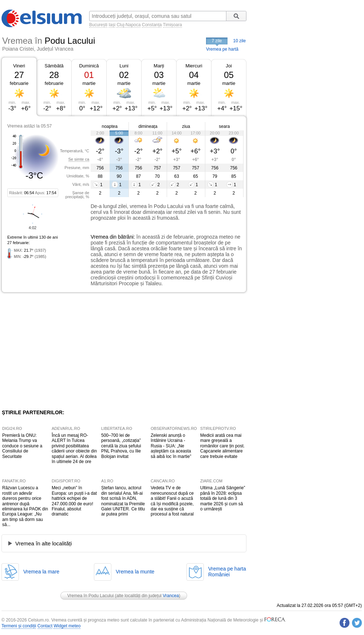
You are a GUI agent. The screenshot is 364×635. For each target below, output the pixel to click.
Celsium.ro (38, 620)
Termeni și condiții (19, 626)
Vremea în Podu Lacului (91, 596)
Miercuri (194, 66)
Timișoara (173, 25)
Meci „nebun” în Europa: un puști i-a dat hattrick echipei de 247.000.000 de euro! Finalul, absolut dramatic (74, 501)
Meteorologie (246, 620)
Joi (229, 66)
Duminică (89, 66)
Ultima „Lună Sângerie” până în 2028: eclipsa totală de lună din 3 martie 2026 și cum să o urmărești (223, 498)
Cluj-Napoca (128, 25)
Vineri (19, 66)
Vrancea (171, 596)
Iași (112, 25)
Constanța (152, 25)
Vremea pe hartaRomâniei (227, 572)
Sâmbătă (54, 66)
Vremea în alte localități (43, 543)
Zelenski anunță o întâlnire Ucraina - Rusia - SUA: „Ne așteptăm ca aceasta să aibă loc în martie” (171, 446)
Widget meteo (67, 626)
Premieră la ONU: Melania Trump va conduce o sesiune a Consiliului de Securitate (22, 446)
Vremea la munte (135, 572)
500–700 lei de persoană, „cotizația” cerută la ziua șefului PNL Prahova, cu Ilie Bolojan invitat (121, 446)
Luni (124, 66)
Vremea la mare (41, 572)
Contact (45, 626)
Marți (159, 66)
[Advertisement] (61, 351)
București (98, 25)
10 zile (240, 41)
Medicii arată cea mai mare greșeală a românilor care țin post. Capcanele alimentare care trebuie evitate (222, 446)
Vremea (100, 237)
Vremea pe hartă (222, 49)
